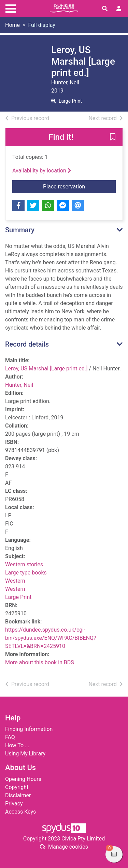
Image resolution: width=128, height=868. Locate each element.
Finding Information (29, 729)
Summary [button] (20, 230)
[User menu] (119, 9)
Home (12, 25)
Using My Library (25, 754)
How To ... (17, 745)
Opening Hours (23, 779)
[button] (113, 137)
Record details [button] (27, 344)
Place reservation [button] (79, 186)
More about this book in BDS (40, 662)
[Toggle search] (105, 9)
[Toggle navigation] (11, 8)
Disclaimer (18, 795)
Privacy (14, 804)
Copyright (17, 787)
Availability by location (42, 171)
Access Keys (20, 812)
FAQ (10, 737)
